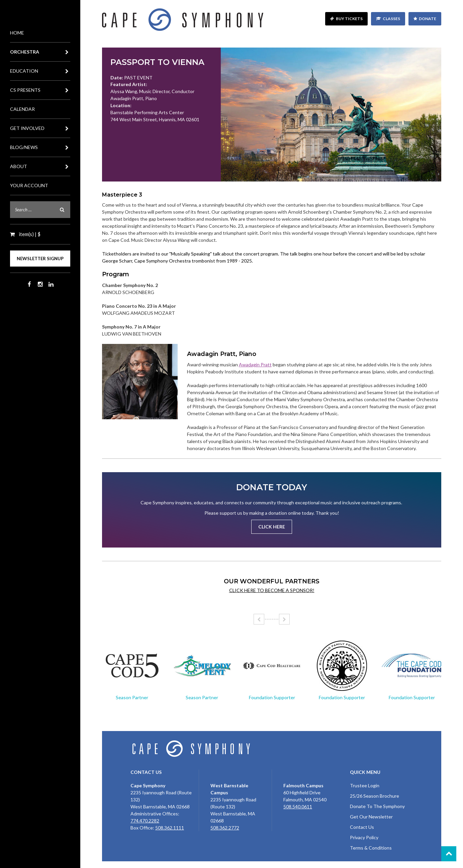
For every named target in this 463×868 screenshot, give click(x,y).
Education (40, 71)
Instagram (40, 284)
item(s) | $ (29, 234)
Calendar (22, 109)
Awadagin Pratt (255, 365)
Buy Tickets (349, 19)
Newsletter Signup (40, 259)
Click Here (272, 527)
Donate (428, 19)
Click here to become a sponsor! (272, 590)
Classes (391, 19)
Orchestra (40, 52)
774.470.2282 (145, 821)
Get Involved (40, 128)
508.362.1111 (170, 828)
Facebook (29, 284)
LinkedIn (51, 284)
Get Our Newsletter (371, 817)
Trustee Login (365, 785)
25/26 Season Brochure (375, 796)
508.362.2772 (225, 828)
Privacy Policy (364, 837)
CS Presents (40, 90)
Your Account (29, 185)
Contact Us (362, 827)
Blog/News (40, 147)
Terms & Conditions (371, 848)
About (40, 166)
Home (17, 33)
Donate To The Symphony (377, 806)
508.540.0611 (298, 807)
